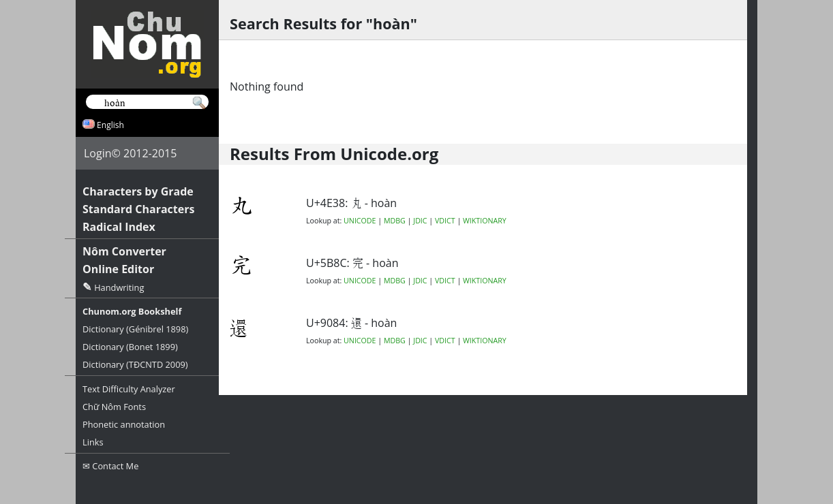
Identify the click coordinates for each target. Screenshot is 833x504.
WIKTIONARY (485, 221)
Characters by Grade (138, 191)
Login (98, 153)
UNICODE (360, 221)
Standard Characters (138, 209)
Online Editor (118, 269)
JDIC (420, 221)
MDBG (395, 221)
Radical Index (119, 227)
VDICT (445, 221)
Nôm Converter (124, 251)
